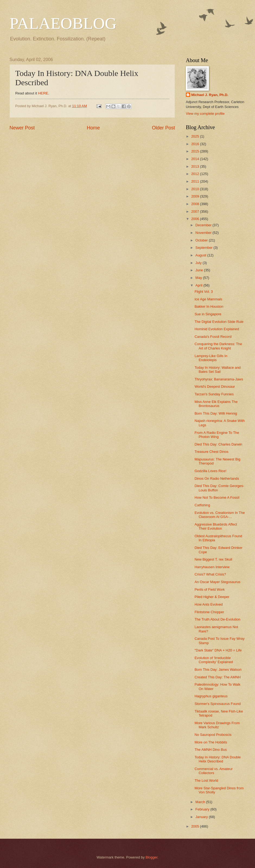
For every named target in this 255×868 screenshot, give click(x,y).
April (199, 285)
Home (93, 128)
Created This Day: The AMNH (218, 677)
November (204, 233)
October (202, 240)
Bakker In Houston (209, 306)
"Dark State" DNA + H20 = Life (218, 650)
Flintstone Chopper (209, 612)
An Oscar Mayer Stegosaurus (217, 582)
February (203, 809)
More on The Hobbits (211, 742)
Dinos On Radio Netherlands (217, 478)
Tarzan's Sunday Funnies (214, 394)
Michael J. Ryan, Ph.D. (210, 95)
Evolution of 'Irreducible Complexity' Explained (214, 660)
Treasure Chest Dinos (211, 452)
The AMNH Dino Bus (211, 750)
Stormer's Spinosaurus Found (218, 704)
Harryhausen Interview (212, 567)
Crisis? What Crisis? (210, 574)
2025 (196, 136)
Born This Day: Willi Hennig (216, 413)
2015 (196, 151)
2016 (196, 144)
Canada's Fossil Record (213, 337)
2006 (196, 219)
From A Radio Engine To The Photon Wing (217, 435)
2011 (196, 181)
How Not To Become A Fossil (217, 497)
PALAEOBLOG (63, 23)
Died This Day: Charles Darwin (218, 444)
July (199, 263)
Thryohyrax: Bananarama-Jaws (219, 379)
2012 (196, 174)
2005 (196, 826)
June (200, 270)
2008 (196, 204)
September (204, 248)
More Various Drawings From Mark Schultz (217, 725)
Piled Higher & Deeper (212, 597)
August (201, 255)
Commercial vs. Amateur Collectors (213, 771)
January (202, 817)
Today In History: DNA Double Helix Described (218, 759)
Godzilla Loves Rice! (210, 471)
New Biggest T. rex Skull (213, 559)
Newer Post (22, 128)
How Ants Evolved (209, 604)
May (199, 278)
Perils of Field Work (210, 589)
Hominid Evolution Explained (217, 329)
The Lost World (206, 780)
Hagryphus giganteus (211, 696)
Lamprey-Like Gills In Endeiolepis (211, 358)
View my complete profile (205, 114)
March (201, 802)
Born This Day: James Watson (218, 670)
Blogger (152, 857)
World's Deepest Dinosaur (215, 387)
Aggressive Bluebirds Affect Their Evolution (216, 526)
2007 (196, 212)
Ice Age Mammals (208, 299)
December (204, 225)
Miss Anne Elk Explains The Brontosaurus (216, 404)
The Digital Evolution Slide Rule (219, 322)
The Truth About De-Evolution (217, 619)
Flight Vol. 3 (204, 292)
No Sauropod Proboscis (213, 735)
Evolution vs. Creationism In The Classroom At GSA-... (220, 515)
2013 (196, 166)
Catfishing (202, 505)
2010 (196, 189)
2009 (196, 196)
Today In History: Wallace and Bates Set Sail (218, 370)
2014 (196, 159)
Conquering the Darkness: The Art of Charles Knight (218, 346)
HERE (43, 93)
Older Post (163, 128)
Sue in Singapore (208, 314)
